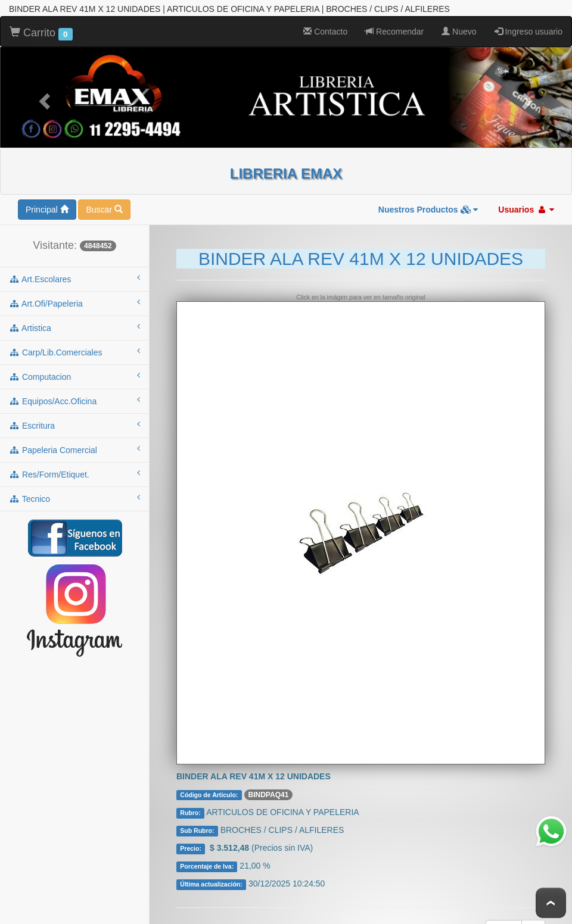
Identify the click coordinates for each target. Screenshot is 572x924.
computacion (74, 376)
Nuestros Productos (428, 210)
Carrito (41, 33)
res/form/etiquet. (74, 474)
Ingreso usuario (529, 32)
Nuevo (459, 32)
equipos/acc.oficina (74, 401)
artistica (74, 327)
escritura (74, 425)
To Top (551, 903)
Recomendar (394, 32)
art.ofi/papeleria (74, 303)
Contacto (325, 32)
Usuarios (526, 210)
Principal (47, 210)
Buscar (104, 210)
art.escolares (74, 279)
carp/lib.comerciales (74, 352)
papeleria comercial (74, 449)
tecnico (74, 498)
